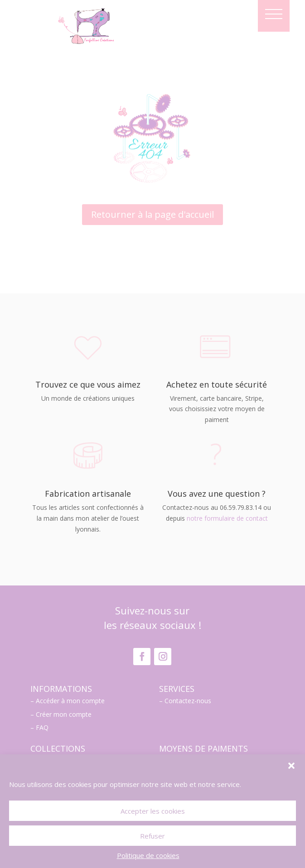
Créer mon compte (64, 714)
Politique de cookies (148, 855)
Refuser (152, 836)
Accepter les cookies (153, 811)
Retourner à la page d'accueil (152, 214)
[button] (291, 766)
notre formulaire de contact (227, 518)
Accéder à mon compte (70, 701)
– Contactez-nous (185, 701)
